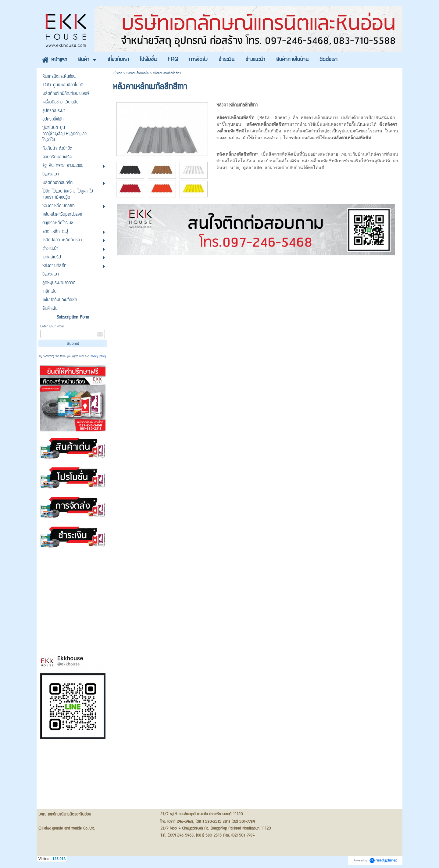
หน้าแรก (117, 73)
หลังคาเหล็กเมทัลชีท (138, 73)
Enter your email (52, 327)
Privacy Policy (98, 356)
